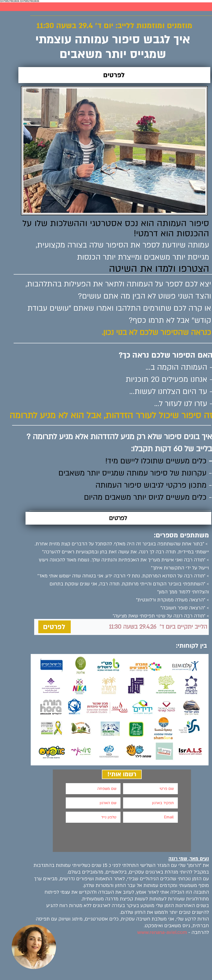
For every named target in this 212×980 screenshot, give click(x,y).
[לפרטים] (114, 75)
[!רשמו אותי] (122, 774)
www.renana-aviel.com (162, 932)
